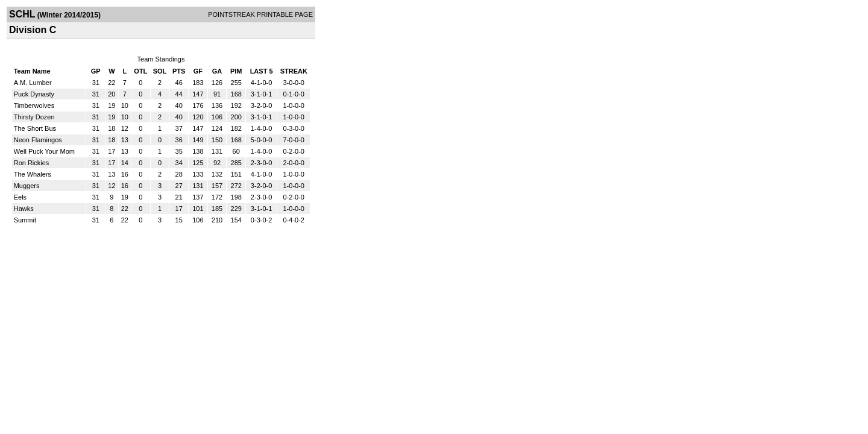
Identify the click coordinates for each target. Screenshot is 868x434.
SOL (160, 71)
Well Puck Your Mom (44, 151)
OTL (140, 71)
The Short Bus (35, 128)
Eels (20, 197)
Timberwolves (34, 105)
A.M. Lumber (33, 83)
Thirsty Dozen (34, 117)
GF (198, 71)
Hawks (24, 209)
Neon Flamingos (38, 140)
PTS (179, 71)
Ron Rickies (32, 163)
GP (96, 71)
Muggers (27, 186)
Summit (25, 220)
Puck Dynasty (34, 94)
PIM (236, 71)
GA (217, 71)
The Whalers (33, 174)
